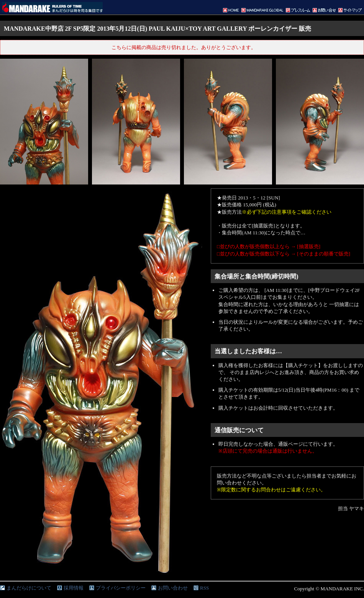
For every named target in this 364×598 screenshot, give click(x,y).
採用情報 (74, 588)
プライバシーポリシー (121, 588)
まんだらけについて (29, 588)
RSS (204, 588)
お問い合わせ (173, 588)
